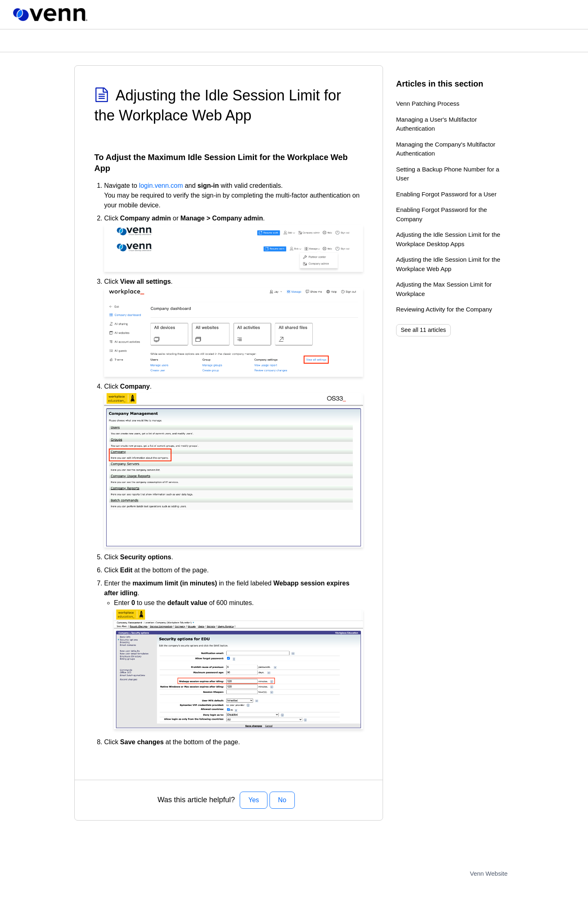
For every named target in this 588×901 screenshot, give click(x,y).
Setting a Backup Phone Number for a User (448, 174)
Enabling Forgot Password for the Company (442, 214)
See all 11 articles (424, 330)
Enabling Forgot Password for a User (446, 194)
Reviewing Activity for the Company (444, 309)
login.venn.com (161, 186)
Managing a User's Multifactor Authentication (437, 124)
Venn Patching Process (428, 103)
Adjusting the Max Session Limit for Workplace (444, 289)
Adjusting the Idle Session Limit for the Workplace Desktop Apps (448, 239)
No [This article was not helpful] (282, 800)
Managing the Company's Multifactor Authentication (446, 149)
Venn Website (489, 873)
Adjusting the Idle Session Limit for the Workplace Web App (448, 264)
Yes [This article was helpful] (254, 800)
